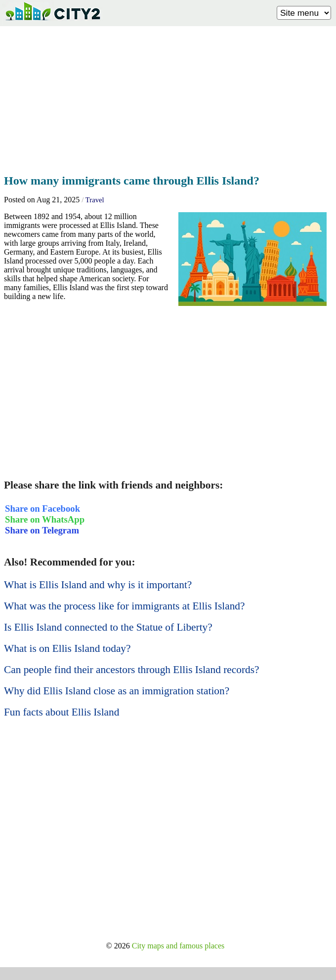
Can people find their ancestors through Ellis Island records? (131, 670)
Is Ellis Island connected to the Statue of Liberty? (108, 627)
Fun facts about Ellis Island (62, 712)
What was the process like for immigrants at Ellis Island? (124, 606)
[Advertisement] (168, 97)
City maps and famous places (178, 946)
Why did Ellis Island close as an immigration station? (117, 691)
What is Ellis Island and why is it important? (98, 585)
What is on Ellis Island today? (67, 648)
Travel (95, 200)
